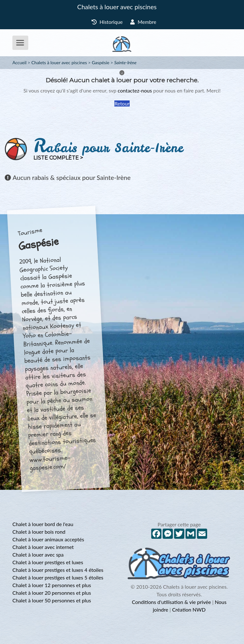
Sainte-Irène (125, 62)
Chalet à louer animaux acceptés (48, 539)
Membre (143, 22)
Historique (107, 22)
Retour (122, 103)
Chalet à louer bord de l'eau (43, 524)
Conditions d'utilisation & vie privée (171, 602)
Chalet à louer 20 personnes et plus (52, 593)
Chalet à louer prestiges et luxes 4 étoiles (58, 570)
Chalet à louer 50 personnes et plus (52, 600)
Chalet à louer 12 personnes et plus (52, 585)
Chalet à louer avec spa (38, 555)
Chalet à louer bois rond (39, 532)
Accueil (19, 62)
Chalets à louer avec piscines (117, 7)
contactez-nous (135, 90)
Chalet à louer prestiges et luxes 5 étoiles (58, 577)
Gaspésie (101, 62)
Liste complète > (58, 158)
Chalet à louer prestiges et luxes (48, 562)
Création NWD (189, 610)
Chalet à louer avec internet (43, 547)
